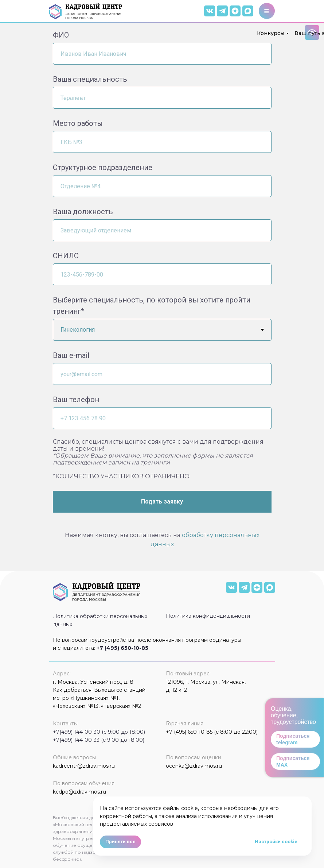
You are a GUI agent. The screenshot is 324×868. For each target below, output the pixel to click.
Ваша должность (83, 212)
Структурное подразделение (103, 167)
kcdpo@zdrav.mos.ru (79, 792)
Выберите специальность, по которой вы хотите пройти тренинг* (152, 306)
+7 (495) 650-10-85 (122, 648)
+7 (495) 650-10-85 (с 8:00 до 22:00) (212, 732)
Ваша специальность (90, 79)
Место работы (78, 123)
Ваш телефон (76, 400)
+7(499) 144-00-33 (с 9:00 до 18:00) (99, 740)
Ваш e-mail (71, 355)
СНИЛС (66, 256)
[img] (248, 11)
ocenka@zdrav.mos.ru (194, 766)
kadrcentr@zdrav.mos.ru (84, 766)
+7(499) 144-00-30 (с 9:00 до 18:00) (99, 732)
